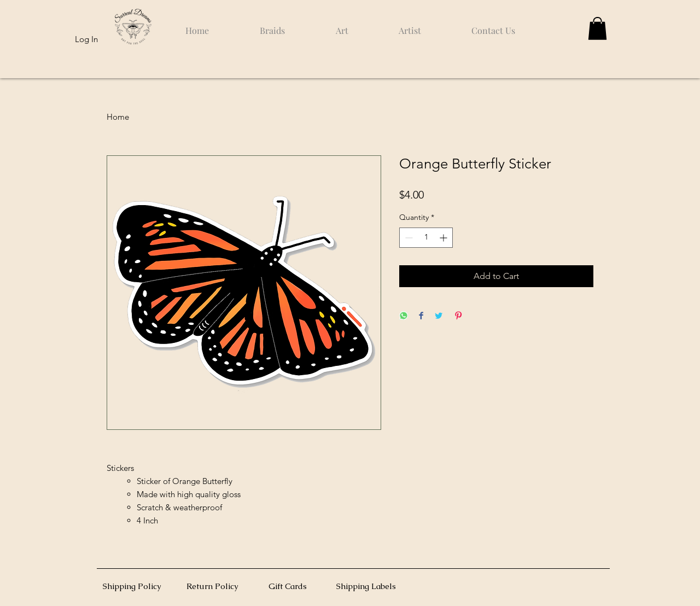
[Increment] (444, 238)
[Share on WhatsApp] (404, 316)
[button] (597, 28)
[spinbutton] (426, 238)
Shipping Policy (132, 586)
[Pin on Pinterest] (458, 316)
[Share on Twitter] (439, 316)
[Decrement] (408, 238)
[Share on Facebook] (421, 316)
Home (118, 117)
